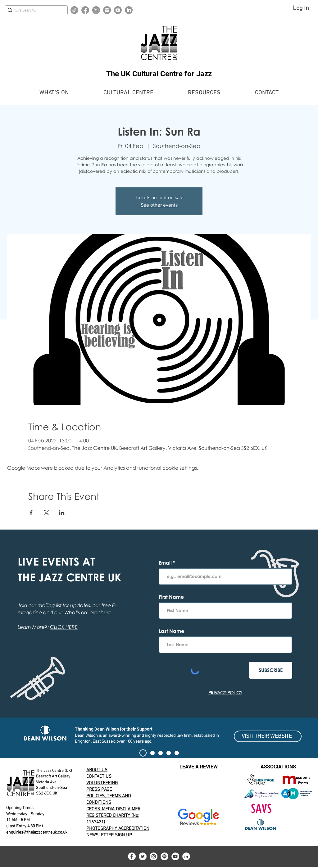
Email (166, 563)
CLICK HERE (64, 627)
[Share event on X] (46, 513)
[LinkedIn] (129, 10)
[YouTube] (175, 856)
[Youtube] (118, 10)
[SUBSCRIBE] (271, 670)
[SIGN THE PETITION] (143, 753)
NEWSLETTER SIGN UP (109, 835)
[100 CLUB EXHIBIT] (169, 753)
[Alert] (161, 753)
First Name (171, 597)
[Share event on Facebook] (31, 513)
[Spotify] (107, 10)
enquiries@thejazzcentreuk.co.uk (37, 832)
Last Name (171, 631)
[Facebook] (85, 10)
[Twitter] (143, 856)
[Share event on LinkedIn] (62, 513)
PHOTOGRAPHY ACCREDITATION (118, 829)
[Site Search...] (35, 11)
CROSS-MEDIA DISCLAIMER (113, 809)
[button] (54, 93)
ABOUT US (97, 770)
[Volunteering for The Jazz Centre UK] (177, 753)
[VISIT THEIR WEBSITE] (268, 736)
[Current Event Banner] (152, 753)
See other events (159, 205)
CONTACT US (99, 776)
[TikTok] (74, 10)
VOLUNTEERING (102, 783)
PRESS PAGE (99, 790)
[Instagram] (96, 10)
